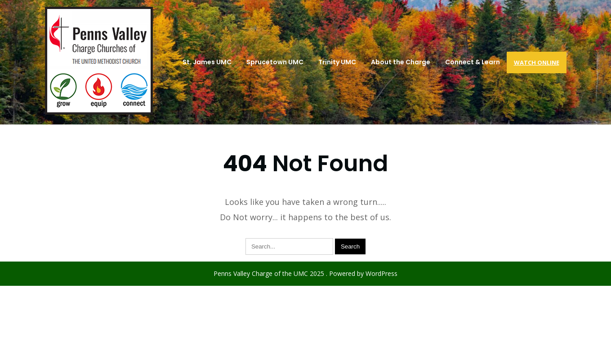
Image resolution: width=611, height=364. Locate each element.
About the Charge (401, 62)
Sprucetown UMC (275, 62)
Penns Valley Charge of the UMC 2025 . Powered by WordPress (305, 273)
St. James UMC (207, 62)
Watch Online (537, 62)
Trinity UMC (337, 62)
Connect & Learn (473, 62)
